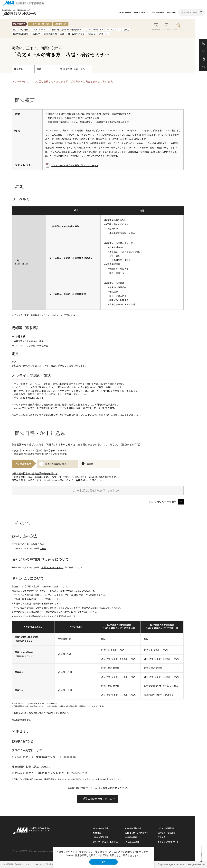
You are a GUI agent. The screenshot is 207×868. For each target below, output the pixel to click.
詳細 (39, 69)
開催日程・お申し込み (72, 69)
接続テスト (72, 384)
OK (104, 862)
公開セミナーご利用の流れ (137, 833)
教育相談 (97, 833)
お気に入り (178, 29)
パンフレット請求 (101, 828)
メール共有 (156, 27)
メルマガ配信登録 (101, 837)
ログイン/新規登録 (157, 12)
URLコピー (166, 27)
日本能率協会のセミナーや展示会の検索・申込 (16, 10)
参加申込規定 (131, 837)
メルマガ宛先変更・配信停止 (105, 842)
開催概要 (19, 69)
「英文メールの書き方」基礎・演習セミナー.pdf (72, 165)
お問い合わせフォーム (52, 567)
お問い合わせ (172, 12)
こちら (41, 544)
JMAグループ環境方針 (44, 864)
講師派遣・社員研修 (166, 833)
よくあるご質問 (132, 842)
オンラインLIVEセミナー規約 (50, 415)
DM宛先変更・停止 (133, 828)
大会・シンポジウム (141, 12)
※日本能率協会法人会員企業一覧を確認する (35, 473)
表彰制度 (162, 837)
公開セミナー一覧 (125, 12)
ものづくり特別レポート (168, 842)
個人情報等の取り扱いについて (17, 864)
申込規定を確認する (21, 720)
